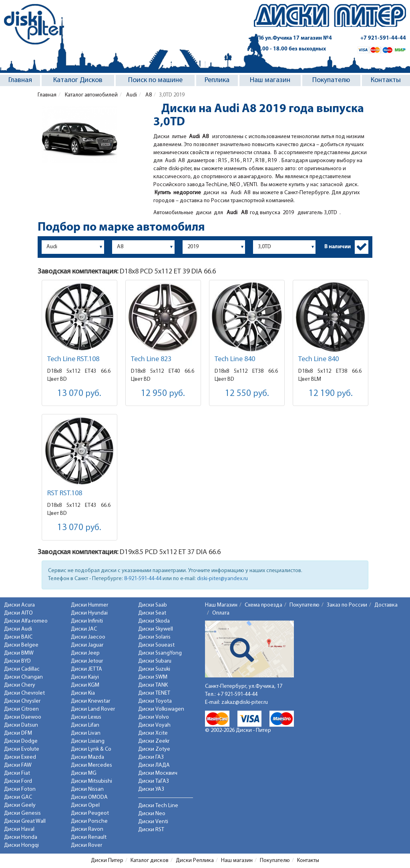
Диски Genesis (22, 813)
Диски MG (84, 773)
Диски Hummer (89, 605)
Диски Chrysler (22, 701)
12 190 (331, 394)
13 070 (79, 394)
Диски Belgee (21, 645)
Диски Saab (153, 605)
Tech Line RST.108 (73, 359)
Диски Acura (19, 605)
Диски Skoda (154, 621)
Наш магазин (270, 80)
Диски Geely (20, 805)
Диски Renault (89, 837)
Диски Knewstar (90, 701)
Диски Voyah (154, 725)
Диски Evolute (22, 749)
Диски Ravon (87, 829)
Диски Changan (23, 677)
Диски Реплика (195, 861)
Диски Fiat (17, 773)
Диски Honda (21, 837)
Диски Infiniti (87, 621)
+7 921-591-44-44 (383, 38)
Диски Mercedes (91, 765)
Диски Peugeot (90, 813)
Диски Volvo (154, 717)
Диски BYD (17, 661)
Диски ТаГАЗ (154, 781)
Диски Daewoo (23, 717)
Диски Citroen (21, 709)
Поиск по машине (155, 80)
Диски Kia (83, 693)
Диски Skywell (156, 629)
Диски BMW (19, 653)
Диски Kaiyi (85, 677)
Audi (131, 95)
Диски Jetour (87, 661)
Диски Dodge (21, 741)
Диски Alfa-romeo (26, 621)
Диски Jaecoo (88, 637)
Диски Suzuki (154, 669)
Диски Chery (20, 685)
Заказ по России (347, 605)
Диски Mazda (87, 757)
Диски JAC (84, 629)
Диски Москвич (158, 773)
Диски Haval (19, 829)
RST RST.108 (65, 493)
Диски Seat (152, 613)
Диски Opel (85, 805)
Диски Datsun (21, 725)
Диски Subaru (155, 661)
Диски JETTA (86, 669)
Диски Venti (153, 822)
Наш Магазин (221, 605)
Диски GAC (18, 797)
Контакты (386, 80)
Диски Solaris (154, 637)
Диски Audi (18, 629)
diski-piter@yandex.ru (222, 579)
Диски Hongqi (21, 845)
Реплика (217, 80)
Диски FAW (18, 765)
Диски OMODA (89, 797)
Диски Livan (86, 733)
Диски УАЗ (151, 789)
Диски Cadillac (22, 669)
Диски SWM (153, 677)
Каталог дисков (150, 861)
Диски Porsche (89, 821)
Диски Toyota (155, 701)
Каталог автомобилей (91, 95)
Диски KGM (85, 685)
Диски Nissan (87, 789)
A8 (148, 95)
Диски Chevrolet (24, 693)
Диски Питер (107, 861)
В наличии (338, 247)
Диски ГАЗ (151, 757)
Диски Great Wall (25, 821)
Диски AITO (18, 613)
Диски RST (151, 830)
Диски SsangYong (160, 653)
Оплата (221, 613)
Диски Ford (18, 781)
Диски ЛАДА (154, 765)
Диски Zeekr (154, 741)
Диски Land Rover (93, 709)
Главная (20, 80)
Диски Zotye (154, 749)
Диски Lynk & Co (91, 749)
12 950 (163, 394)
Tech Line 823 (151, 359)
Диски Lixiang (88, 741)
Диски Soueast (156, 645)
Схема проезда (263, 605)
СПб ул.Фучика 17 (293, 38)
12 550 (247, 394)
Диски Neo (152, 814)
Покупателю (331, 80)
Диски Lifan (85, 725)
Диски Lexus (86, 717)
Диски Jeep (85, 653)
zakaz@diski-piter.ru (245, 702)
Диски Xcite (153, 733)
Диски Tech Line (158, 806)
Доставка (386, 605)
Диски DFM (18, 733)
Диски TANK (153, 685)
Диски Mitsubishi (91, 781)
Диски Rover (86, 845)
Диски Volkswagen (161, 709)
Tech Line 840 (235, 359)
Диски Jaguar (87, 645)
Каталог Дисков (78, 80)
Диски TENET (154, 693)
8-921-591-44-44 (143, 579)
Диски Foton (20, 789)
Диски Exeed (20, 757)
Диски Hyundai (89, 613)
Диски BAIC (18, 637)
